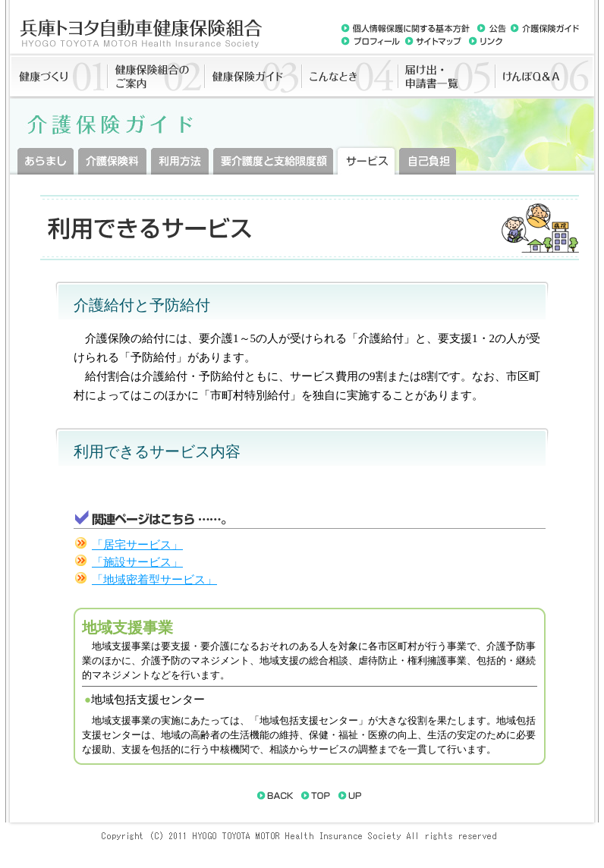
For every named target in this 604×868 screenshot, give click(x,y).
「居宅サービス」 (137, 545)
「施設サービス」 (137, 562)
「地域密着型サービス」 (154, 580)
